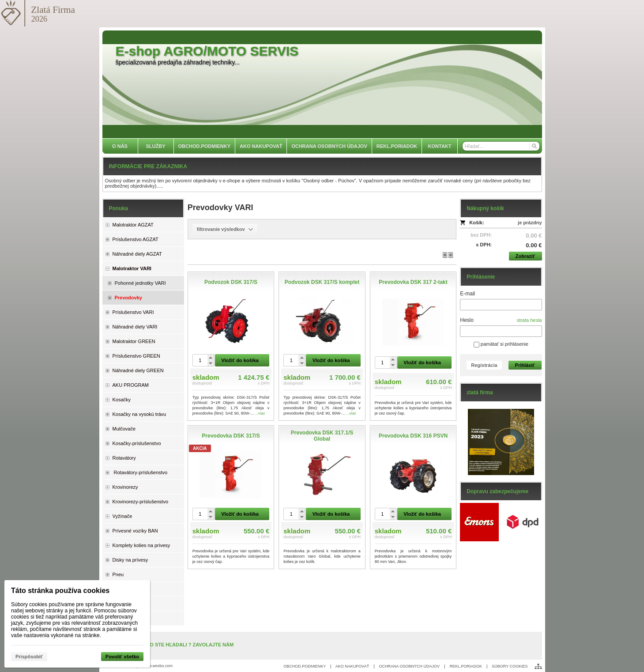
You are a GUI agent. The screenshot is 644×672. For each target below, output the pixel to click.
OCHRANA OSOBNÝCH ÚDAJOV (410, 666)
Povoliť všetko (122, 657)
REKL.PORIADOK (466, 666)
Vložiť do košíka (240, 360)
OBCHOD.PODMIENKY (305, 666)
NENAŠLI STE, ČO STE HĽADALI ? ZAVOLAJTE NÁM (173, 645)
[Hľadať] (534, 146)
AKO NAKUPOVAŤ (352, 666)
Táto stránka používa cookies (60, 591)
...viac (260, 413)
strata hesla (529, 320)
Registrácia (484, 365)
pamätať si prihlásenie (501, 344)
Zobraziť (525, 256)
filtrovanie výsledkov (225, 229)
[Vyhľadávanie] (501, 146)
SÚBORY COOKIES (510, 666)
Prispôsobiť (29, 657)
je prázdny (530, 223)
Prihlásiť (525, 365)
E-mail (467, 294)
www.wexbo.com (158, 666)
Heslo (467, 320)
